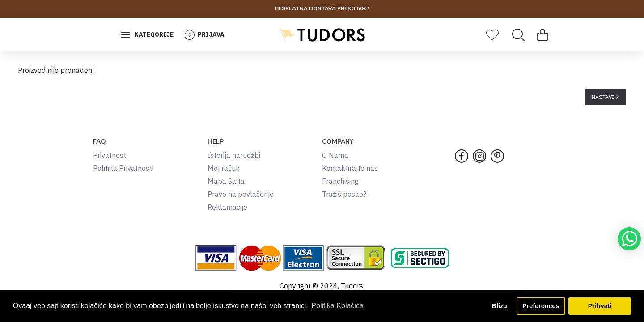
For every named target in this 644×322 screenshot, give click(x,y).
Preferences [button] (541, 306)
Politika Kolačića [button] (337, 306)
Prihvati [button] (600, 306)
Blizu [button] (500, 306)
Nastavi (603, 97)
